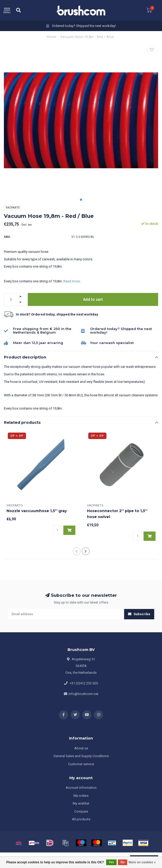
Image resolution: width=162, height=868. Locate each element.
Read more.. (72, 281)
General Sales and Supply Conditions (81, 756)
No (123, 862)
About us (81, 748)
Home (52, 37)
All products (81, 819)
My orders (81, 796)
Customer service (81, 764)
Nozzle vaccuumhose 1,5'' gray (37, 511)
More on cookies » (142, 862)
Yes (112, 862)
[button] (81, 200)
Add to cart (93, 299)
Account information (81, 788)
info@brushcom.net (83, 694)
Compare (81, 811)
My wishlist (81, 803)
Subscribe (139, 614)
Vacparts (13, 208)
